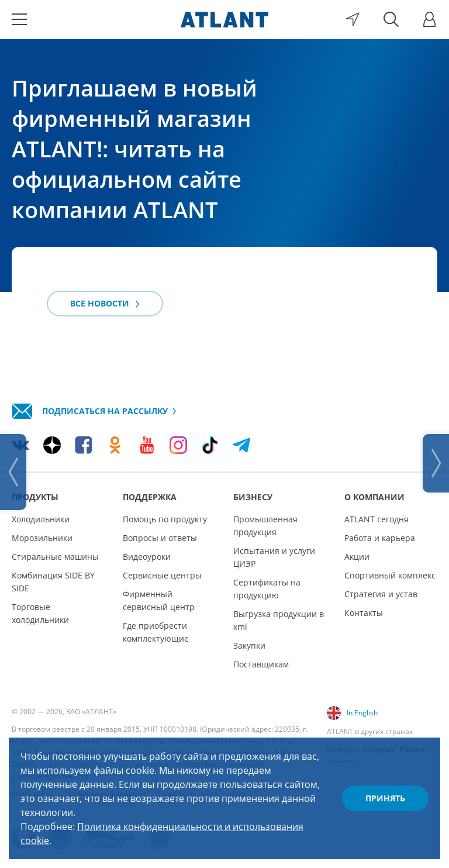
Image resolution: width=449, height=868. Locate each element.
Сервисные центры (162, 575)
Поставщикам (261, 664)
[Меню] (19, 19)
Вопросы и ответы (160, 538)
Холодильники (41, 519)
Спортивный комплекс (390, 575)
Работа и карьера (380, 538)
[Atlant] (224, 19)
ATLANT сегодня (377, 519)
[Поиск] (391, 19)
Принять (385, 798)
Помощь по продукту (165, 519)
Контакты (364, 613)
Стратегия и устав (381, 594)
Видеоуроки (147, 557)
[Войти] (430, 19)
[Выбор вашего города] (353, 19)
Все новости (105, 303)
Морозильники (42, 538)
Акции (357, 557)
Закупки (249, 645)
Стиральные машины (55, 557)
